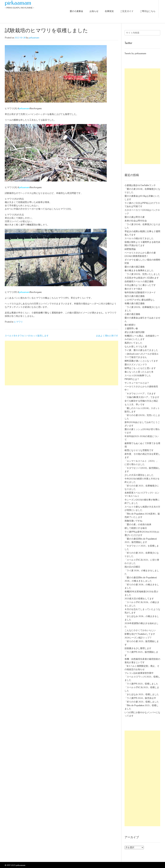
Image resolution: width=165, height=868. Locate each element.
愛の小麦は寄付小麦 (135, 217)
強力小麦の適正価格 (135, 296)
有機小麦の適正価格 (135, 303)
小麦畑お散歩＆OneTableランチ (140, 185)
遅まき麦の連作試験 (135, 332)
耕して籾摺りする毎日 (136, 528)
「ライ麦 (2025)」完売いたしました (142, 274)
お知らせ (94, 11)
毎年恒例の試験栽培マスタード (140, 292)
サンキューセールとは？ (137, 383)
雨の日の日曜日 (132, 567)
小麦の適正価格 (132, 314)
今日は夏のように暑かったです (140, 285)
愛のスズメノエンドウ (136, 365)
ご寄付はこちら (148, 11)
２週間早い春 (131, 329)
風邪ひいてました (133, 343)
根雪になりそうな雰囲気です (139, 450)
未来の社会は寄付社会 (136, 221)
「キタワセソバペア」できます (140, 394)
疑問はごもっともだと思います (140, 368)
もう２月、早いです (135, 405)
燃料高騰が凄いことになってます (141, 361)
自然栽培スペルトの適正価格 (139, 281)
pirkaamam (18, 3)
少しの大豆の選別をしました (139, 475)
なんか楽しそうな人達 (136, 347)
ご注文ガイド (127, 11)
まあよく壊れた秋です (107, 336)
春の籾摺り (130, 325)
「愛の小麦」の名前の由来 (138, 524)
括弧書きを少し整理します (138, 648)
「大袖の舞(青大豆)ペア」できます (142, 397)
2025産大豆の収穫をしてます (139, 599)
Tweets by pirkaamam (135, 53)
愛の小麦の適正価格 (135, 267)
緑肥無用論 (130, 249)
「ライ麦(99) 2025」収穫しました (141, 684)
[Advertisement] (61, 363)
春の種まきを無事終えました (139, 270)
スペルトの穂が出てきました (139, 238)
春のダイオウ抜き (133, 289)
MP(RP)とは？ (132, 379)
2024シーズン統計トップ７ (138, 638)
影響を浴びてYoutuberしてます (140, 634)
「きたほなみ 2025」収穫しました (142, 694)
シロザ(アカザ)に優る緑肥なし (140, 300)
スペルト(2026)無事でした (138, 376)
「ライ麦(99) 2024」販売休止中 (140, 698)
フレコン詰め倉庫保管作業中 (139, 673)
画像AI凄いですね (133, 521)
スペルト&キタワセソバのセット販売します (27, 336)
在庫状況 (109, 11)
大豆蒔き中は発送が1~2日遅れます (142, 278)
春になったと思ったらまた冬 (139, 372)
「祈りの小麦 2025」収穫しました (142, 702)
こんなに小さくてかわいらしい (140, 630)
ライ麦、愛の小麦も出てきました (141, 350)
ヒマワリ (18, 322)
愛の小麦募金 (76, 11)
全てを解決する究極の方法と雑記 (141, 401)
